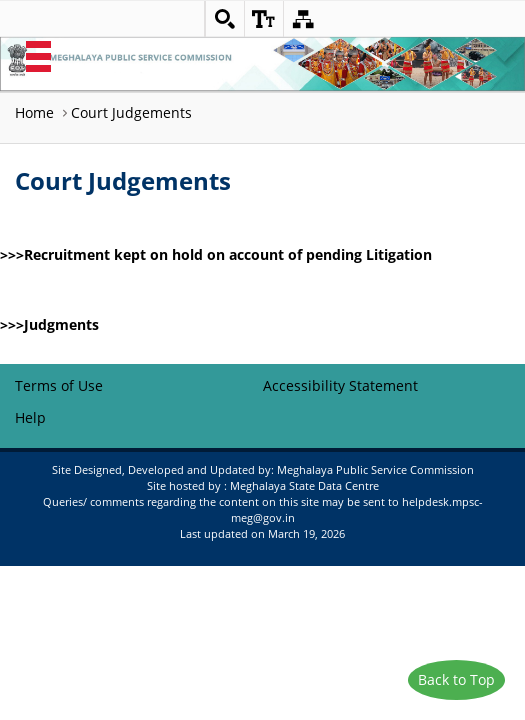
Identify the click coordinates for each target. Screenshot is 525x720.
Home (34, 112)
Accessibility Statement (340, 385)
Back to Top (456, 679)
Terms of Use (59, 385)
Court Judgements (131, 112)
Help (30, 417)
